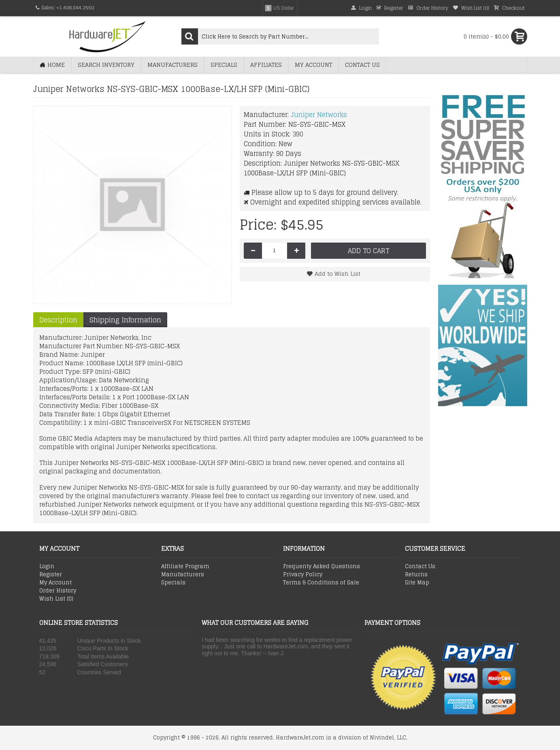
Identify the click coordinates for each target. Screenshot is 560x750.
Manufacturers (183, 575)
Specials (173, 583)
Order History (58, 591)
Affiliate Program (185, 567)
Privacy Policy (303, 575)
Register (51, 575)
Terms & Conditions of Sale (321, 583)
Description (58, 320)
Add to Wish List (337, 274)
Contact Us (420, 567)
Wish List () (56, 599)
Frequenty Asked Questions (322, 567)
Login (47, 567)
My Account (55, 583)
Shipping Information (125, 320)
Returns (416, 575)
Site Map (417, 583)
